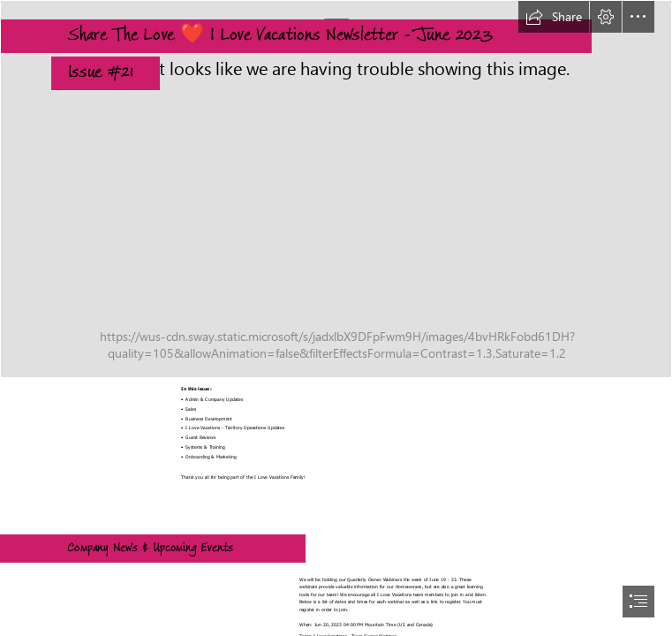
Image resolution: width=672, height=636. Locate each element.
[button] (554, 17)
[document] (336, 318)
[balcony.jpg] (336, 189)
